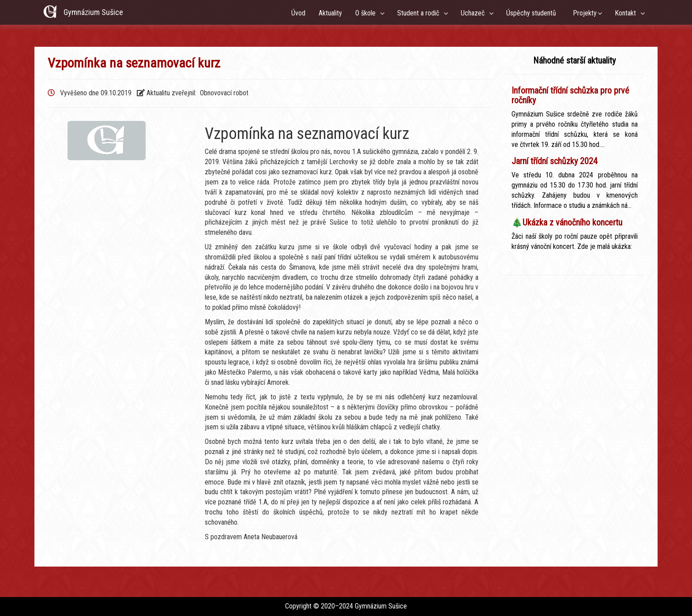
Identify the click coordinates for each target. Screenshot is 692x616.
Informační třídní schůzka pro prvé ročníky (570, 95)
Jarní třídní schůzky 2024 (555, 161)
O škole (367, 13)
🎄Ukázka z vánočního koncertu (567, 222)
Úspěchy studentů (533, 13)
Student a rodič (420, 13)
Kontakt (627, 13)
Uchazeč (474, 13)
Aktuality (330, 13)
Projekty (585, 13)
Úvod (298, 13)
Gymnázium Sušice (93, 12)
